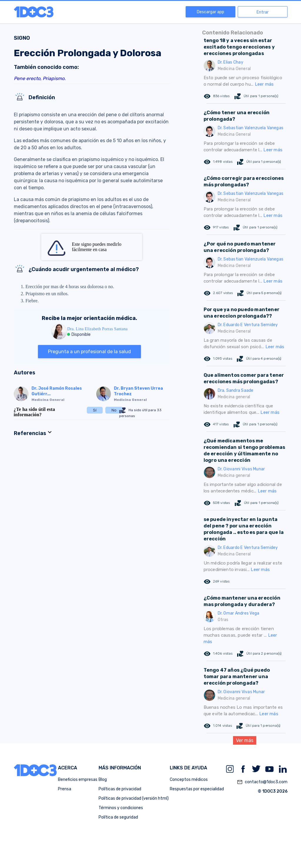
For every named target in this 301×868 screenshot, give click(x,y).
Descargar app (211, 12)
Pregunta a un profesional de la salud (89, 352)
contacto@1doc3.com (262, 782)
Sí (95, 410)
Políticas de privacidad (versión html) (134, 798)
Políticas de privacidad (120, 789)
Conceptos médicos (189, 780)
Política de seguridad (118, 817)
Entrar (263, 12)
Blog (103, 780)
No (114, 410)
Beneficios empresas (78, 780)
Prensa (65, 789)
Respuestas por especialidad (197, 789)
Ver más (245, 740)
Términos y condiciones (121, 808)
